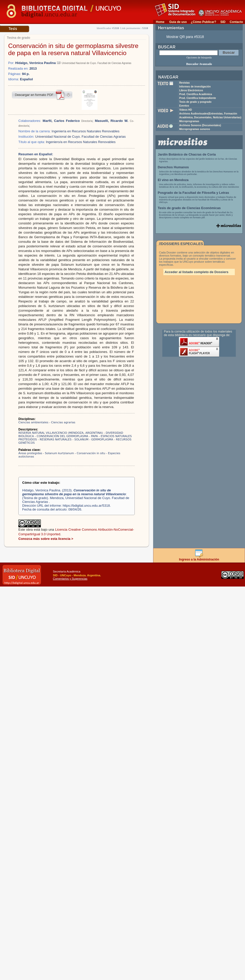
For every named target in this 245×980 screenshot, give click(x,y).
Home (160, 22)
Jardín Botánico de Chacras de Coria (187, 154)
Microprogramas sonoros (195, 129)
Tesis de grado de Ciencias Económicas (189, 208)
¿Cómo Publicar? (204, 22)
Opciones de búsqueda (199, 57)
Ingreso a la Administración (199, 558)
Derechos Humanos (173, 167)
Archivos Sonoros (200, 125)
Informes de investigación (195, 87)
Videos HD (186, 110)
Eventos (184, 106)
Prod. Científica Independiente (198, 98)
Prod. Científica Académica (196, 94)
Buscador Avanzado (199, 64)
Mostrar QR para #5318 (185, 37)
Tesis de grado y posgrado (195, 102)
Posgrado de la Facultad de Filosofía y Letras (193, 193)
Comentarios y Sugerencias (70, 579)
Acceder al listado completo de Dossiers (197, 272)
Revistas (184, 83)
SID (223, 22)
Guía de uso (178, 22)
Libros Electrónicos (191, 90)
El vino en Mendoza (173, 180)
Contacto (236, 22)
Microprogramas (189, 121)
